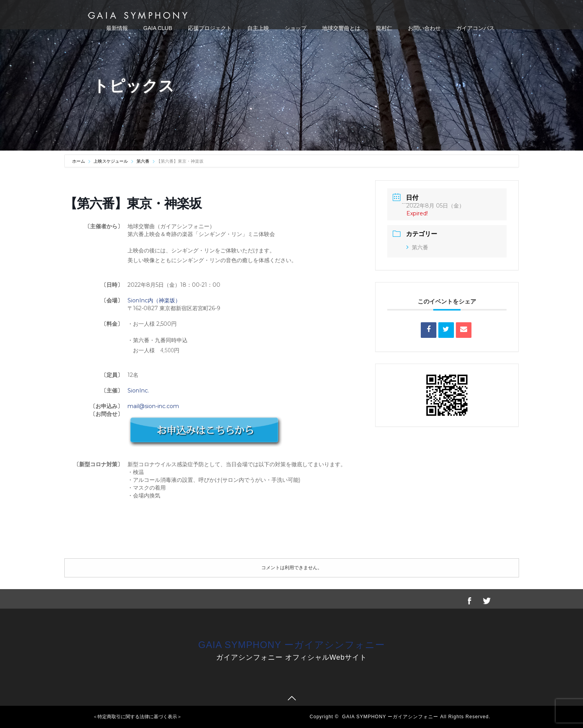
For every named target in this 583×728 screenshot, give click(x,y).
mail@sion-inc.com (153, 406)
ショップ (296, 28)
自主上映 (258, 28)
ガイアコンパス (475, 28)
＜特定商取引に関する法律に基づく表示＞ (137, 717)
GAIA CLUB (158, 28)
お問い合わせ (424, 28)
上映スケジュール (111, 161)
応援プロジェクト (210, 28)
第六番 (143, 161)
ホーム (79, 161)
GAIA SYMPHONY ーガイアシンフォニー (291, 645)
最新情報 (117, 28)
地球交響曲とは (341, 28)
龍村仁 (384, 28)
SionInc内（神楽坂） (154, 300)
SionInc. (138, 391)
